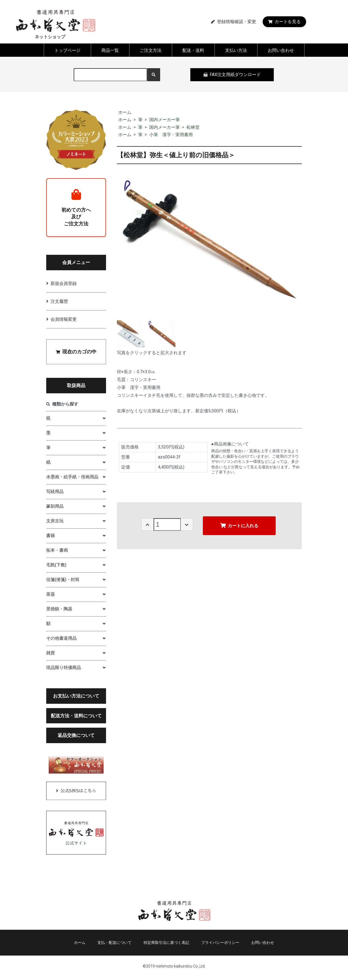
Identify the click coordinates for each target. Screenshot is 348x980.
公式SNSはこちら (78, 792)
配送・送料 (193, 50)
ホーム (125, 112)
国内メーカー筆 (164, 120)
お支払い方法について (76, 697)
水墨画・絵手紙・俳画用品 (72, 478)
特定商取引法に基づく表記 (166, 945)
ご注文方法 (151, 50)
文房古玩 (55, 522)
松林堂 (193, 127)
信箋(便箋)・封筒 (63, 581)
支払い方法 (236, 50)
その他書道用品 (61, 639)
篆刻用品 (55, 507)
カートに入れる (239, 525)
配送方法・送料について (76, 717)
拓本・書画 (57, 551)
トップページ (67, 50)
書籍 (51, 537)
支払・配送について (112, 945)
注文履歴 (59, 302)
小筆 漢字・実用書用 (171, 135)
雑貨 (51, 654)
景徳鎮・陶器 (59, 610)
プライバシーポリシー (222, 945)
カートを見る (284, 22)
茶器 (51, 595)
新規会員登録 (64, 285)
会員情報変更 (64, 320)
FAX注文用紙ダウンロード (232, 75)
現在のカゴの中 (76, 353)
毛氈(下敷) (56, 566)
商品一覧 (110, 50)
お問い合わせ (281, 50)
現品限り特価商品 (64, 669)
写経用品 (55, 493)
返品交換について (76, 737)
